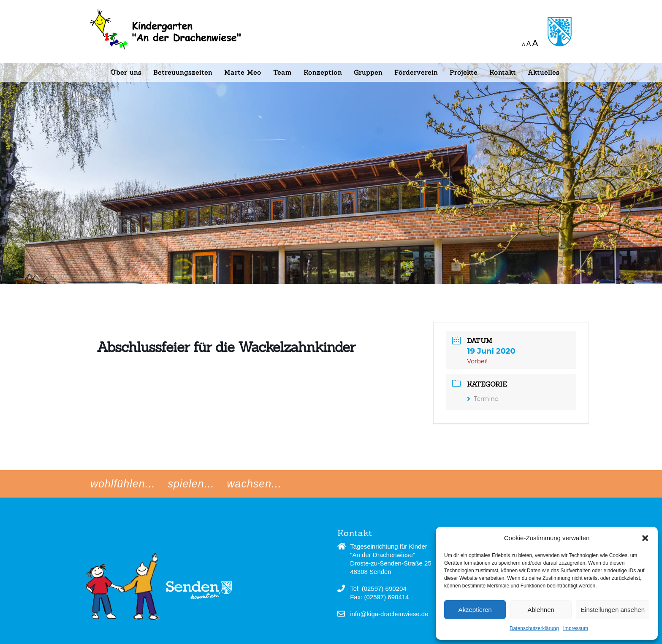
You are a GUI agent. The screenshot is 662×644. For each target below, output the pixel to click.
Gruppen (368, 72)
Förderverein (416, 72)
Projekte (464, 72)
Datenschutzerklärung (534, 628)
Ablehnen (541, 610)
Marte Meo (243, 72)
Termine (483, 399)
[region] (331, 142)
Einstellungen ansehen (613, 610)
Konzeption (323, 72)
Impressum (576, 628)
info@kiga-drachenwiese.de (389, 614)
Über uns (126, 72)
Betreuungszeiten (183, 72)
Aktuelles (544, 72)
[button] (645, 538)
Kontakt (503, 72)
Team (282, 72)
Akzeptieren (475, 610)
